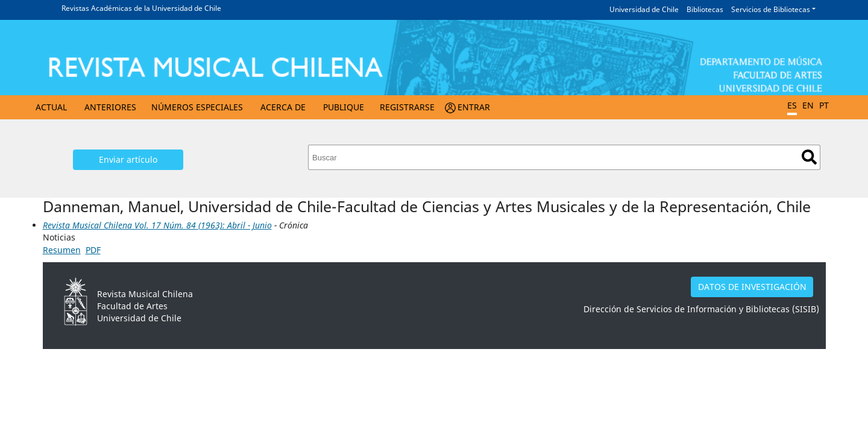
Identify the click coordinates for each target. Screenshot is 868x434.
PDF (93, 250)
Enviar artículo (128, 159)
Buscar (809, 157)
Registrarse (407, 107)
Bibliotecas (705, 9)
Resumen (62, 250)
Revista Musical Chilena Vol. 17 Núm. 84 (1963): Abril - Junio (157, 225)
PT (824, 105)
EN (808, 105)
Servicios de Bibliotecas (771, 9)
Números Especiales (197, 107)
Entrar (474, 107)
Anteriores (110, 107)
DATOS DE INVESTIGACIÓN (752, 287)
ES (792, 105)
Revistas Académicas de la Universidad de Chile (141, 8)
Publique (344, 107)
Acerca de (283, 107)
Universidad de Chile (644, 9)
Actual (51, 107)
